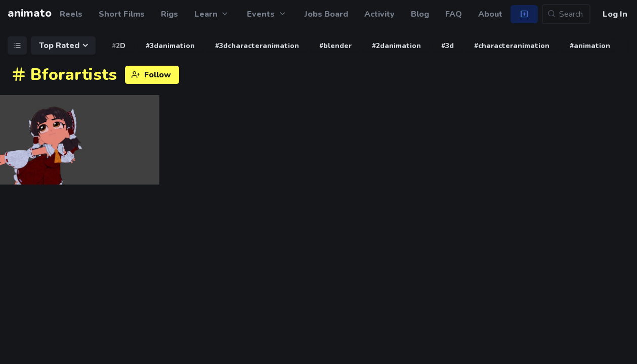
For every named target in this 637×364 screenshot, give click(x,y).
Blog (420, 14)
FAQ (454, 14)
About (490, 14)
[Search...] (566, 14)
